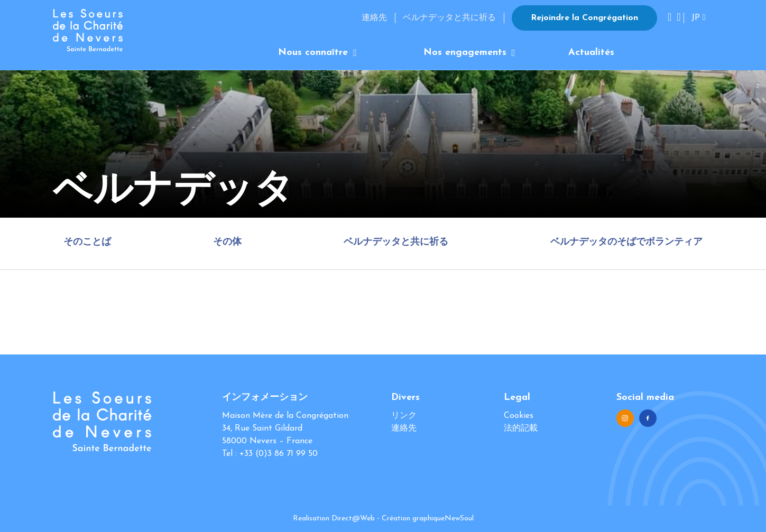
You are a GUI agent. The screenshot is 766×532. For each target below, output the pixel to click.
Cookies (519, 416)
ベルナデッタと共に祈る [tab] (396, 242)
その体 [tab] (227, 242)
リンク (404, 416)
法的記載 (521, 428)
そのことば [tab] (87, 242)
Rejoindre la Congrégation (584, 18)
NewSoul (459, 519)
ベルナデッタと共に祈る (449, 18)
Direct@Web (353, 519)
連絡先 (374, 18)
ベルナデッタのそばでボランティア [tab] (626, 242)
